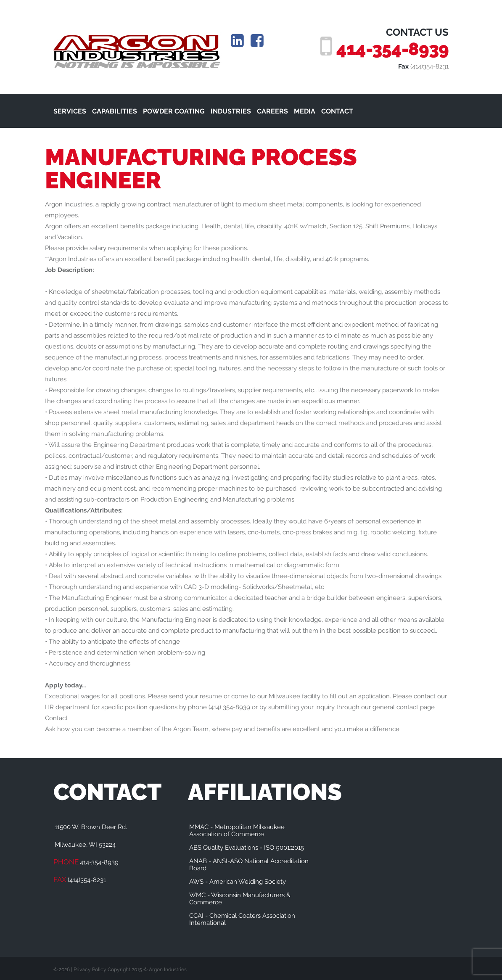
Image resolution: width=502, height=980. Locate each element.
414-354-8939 (391, 49)
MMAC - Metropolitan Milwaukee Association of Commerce (237, 831)
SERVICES (70, 111)
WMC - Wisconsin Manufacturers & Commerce (240, 899)
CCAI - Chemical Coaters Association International (242, 919)
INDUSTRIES (231, 111)
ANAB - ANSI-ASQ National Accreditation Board (249, 865)
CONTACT (337, 111)
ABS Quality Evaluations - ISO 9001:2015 (247, 848)
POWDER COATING (174, 111)
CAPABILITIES (115, 111)
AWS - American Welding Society (238, 882)
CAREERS (272, 111)
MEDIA (305, 111)
